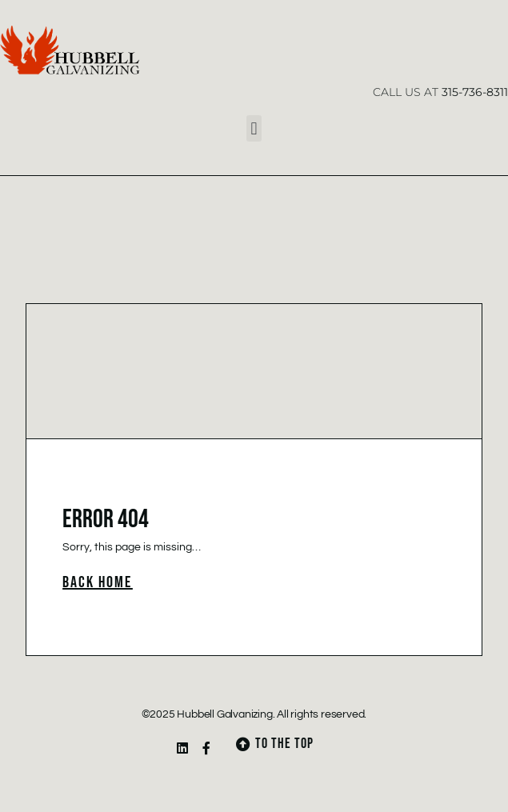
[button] (254, 128)
